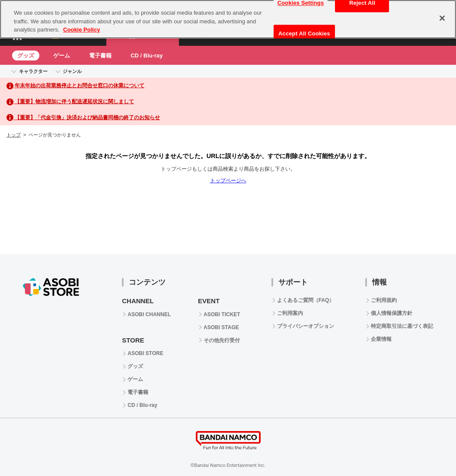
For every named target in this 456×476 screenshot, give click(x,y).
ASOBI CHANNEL (149, 314)
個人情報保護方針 (392, 313)
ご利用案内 (290, 313)
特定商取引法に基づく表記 (402, 326)
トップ (14, 135)
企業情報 (381, 339)
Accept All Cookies (304, 30)
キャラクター (33, 71)
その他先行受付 (222, 340)
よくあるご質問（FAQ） (306, 300)
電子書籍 (100, 56)
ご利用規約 (384, 300)
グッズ (26, 56)
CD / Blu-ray (147, 56)
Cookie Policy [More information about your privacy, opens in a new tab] (81, 27)
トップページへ (228, 181)
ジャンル (72, 71)
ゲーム (62, 56)
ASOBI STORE (145, 353)
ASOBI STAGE (221, 327)
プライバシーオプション (306, 326)
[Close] (442, 15)
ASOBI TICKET (222, 314)
